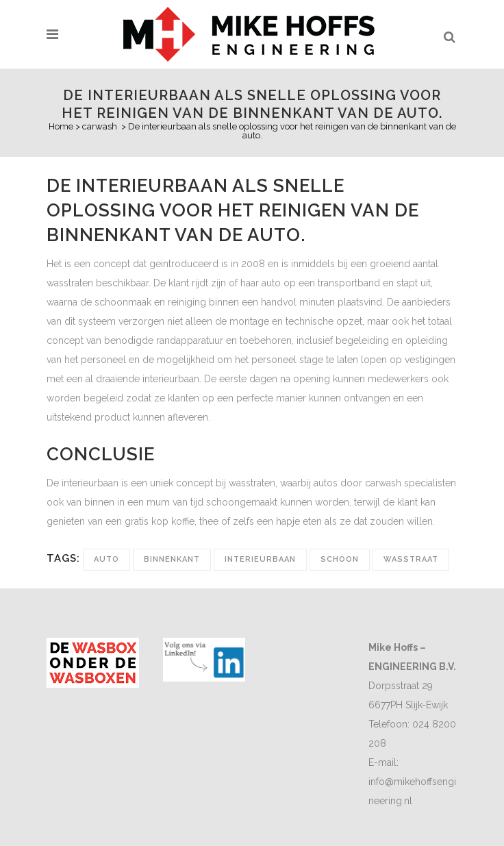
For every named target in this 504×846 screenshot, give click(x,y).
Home (61, 126)
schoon (340, 559)
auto (106, 559)
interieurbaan (260, 559)
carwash (100, 126)
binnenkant (172, 559)
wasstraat (411, 559)
